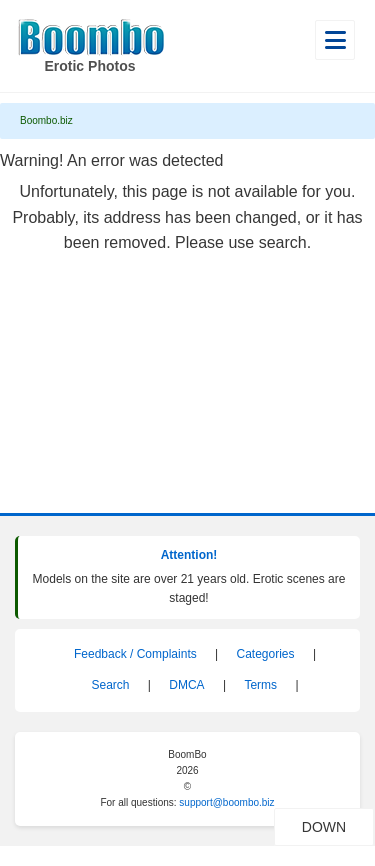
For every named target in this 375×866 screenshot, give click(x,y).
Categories (266, 654)
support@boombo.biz (226, 802)
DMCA (186, 685)
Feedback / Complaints (135, 654)
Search (110, 685)
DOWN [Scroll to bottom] (337, 826)
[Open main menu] (335, 40)
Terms (260, 685)
